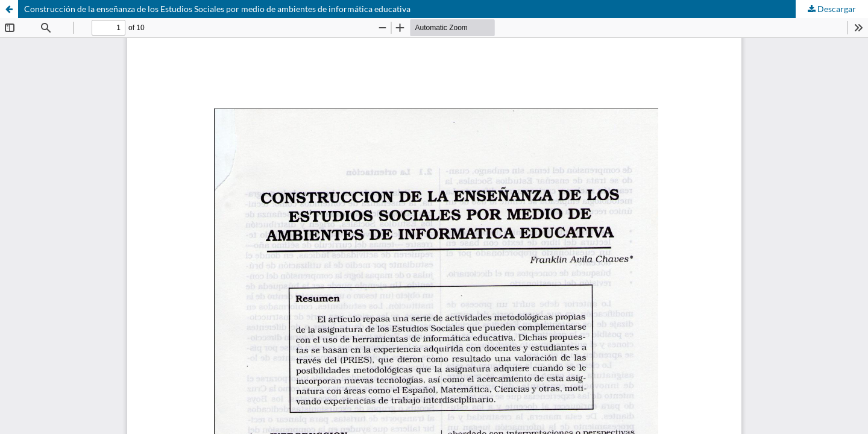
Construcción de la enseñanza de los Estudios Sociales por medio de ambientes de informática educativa (217, 9)
